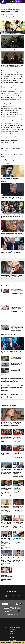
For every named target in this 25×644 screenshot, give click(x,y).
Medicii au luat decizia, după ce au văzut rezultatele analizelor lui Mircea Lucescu (12, 276)
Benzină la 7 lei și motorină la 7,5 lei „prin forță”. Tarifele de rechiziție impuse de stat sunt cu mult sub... (18, 455)
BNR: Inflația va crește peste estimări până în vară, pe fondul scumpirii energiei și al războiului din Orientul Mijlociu (12, 380)
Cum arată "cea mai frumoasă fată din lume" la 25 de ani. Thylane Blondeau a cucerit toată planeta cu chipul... (11, 424)
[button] (13, 42)
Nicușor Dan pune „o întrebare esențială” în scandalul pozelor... (16, 370)
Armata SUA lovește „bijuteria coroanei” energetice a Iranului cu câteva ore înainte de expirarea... (6, 472)
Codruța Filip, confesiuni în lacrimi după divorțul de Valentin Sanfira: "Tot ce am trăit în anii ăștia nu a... (6, 490)
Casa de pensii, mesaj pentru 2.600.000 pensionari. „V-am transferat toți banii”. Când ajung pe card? (18, 525)
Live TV (17, 1)
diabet (14, 148)
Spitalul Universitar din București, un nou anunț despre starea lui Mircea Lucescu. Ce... (12, 198)
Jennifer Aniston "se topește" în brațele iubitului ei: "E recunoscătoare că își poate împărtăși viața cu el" (18, 510)
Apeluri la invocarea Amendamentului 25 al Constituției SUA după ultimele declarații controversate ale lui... (7, 526)
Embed (4, 49)
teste (7, 148)
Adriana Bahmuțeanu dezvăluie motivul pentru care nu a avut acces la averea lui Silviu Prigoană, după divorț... (6, 542)
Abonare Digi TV (12, 625)
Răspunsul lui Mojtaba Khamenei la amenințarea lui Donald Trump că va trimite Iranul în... (12, 180)
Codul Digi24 (12, 629)
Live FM (12, 1)
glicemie (18, 148)
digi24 (10, 148)
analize (3, 150)
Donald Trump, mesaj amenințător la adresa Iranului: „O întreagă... (11, 352)
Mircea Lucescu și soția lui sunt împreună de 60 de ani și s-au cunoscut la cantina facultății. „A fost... (6, 577)
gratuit (7, 150)
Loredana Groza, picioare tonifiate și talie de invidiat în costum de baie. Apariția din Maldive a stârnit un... (7, 510)
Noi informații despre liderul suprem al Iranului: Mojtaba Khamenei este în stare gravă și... (12, 216)
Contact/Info (12, 633)
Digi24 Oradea (11, 6)
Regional (6, 6)
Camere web (12, 631)
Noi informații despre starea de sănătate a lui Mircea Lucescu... (16, 359)
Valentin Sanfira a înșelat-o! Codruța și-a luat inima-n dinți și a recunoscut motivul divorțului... (6, 439)
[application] (12, 42)
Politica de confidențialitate (16, 622)
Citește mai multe (5, 401)
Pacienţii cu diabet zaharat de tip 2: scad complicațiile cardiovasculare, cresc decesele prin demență (17, 328)
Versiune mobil (12, 637)
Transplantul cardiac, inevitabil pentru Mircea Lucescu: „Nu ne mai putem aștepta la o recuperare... (18, 439)
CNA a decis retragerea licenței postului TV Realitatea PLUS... (16, 365)
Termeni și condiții (7, 622)
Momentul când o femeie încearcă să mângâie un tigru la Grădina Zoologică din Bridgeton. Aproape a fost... (6, 561)
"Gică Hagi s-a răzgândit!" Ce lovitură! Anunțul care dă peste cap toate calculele (18, 490)
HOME (2, 6)
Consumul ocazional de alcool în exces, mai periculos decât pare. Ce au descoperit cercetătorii (18, 541)
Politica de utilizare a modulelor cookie (12, 627)
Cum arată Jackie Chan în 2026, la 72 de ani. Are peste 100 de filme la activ (18, 560)
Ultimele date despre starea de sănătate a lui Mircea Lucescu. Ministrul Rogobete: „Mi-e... (12, 234)
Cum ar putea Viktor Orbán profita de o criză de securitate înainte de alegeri (6, 454)
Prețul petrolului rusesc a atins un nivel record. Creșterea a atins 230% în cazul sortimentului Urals (12, 396)
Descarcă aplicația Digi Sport (9, 279)
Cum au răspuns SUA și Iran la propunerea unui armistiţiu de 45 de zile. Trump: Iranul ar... (12, 252)
